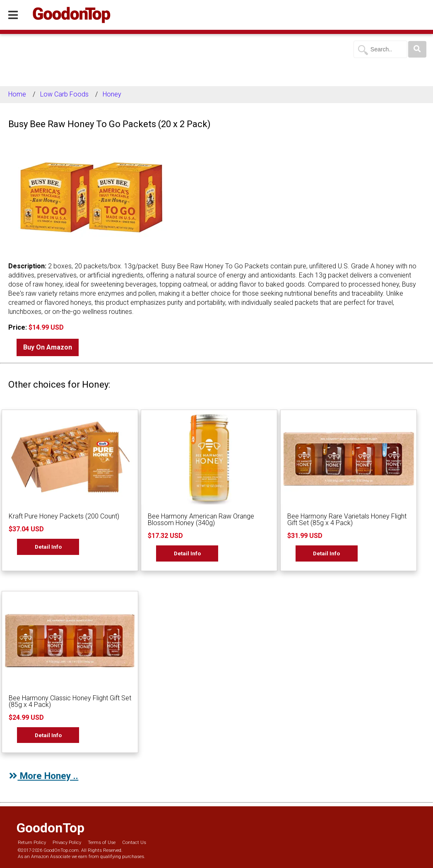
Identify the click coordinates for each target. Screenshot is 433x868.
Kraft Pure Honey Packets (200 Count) (64, 516)
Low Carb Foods (64, 94)
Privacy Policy (67, 843)
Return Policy (32, 843)
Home (17, 94)
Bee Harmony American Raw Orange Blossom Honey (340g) (201, 520)
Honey (112, 94)
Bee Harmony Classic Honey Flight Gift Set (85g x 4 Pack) (70, 701)
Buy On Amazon (48, 347)
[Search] (417, 49)
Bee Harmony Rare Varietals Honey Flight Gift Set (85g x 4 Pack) (347, 520)
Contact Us (134, 843)
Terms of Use (102, 843)
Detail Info (48, 547)
